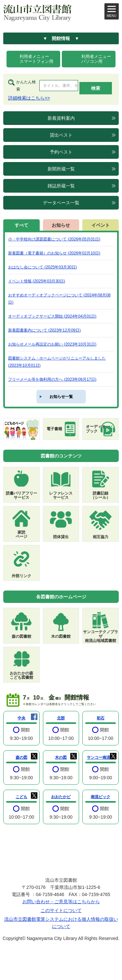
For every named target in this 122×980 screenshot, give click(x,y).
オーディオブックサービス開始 (52, 316)
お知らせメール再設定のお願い (52, 344)
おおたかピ (61, 797)
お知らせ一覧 (61, 397)
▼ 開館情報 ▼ (61, 38)
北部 (61, 718)
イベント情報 (37, 281)
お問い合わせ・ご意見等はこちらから (61, 902)
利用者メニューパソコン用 (96, 59)
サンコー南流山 (101, 757)
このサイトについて (61, 910)
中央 (21, 718)
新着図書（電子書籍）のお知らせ (54, 253)
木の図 (61, 757)
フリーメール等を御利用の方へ (52, 379)
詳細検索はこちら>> (29, 98)
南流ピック (101, 797)
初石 (101, 718)
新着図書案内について (44, 330)
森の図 (21, 757)
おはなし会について (42, 267)
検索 (96, 88)
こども (21, 797)
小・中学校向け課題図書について (54, 239)
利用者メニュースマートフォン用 (36, 59)
